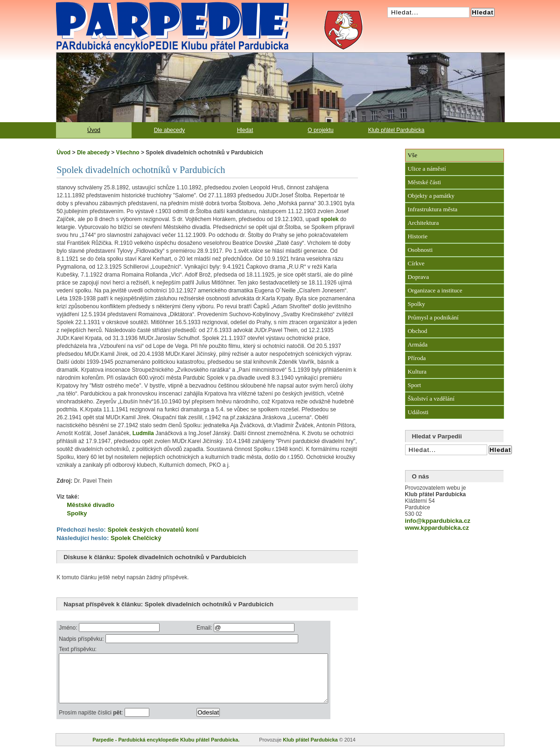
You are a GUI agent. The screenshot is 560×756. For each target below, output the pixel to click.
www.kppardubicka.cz (437, 528)
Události (418, 412)
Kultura (417, 371)
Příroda (417, 358)
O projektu (320, 130)
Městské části (424, 182)
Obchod (418, 331)
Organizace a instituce (435, 290)
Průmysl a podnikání (433, 317)
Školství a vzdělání (431, 399)
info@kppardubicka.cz (438, 521)
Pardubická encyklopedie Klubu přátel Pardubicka (156, 5)
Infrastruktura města (433, 209)
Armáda (418, 344)
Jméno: (69, 628)
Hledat (245, 130)
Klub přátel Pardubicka (396, 130)
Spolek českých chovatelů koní (153, 530)
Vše (413, 155)
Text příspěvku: (78, 649)
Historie (418, 236)
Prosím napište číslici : (92, 722)
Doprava (418, 277)
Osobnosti (420, 250)
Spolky (77, 513)
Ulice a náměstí (427, 169)
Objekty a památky (431, 196)
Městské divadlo (91, 505)
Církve (416, 263)
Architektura (423, 223)
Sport (415, 385)
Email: (222, 628)
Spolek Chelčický (136, 538)
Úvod (94, 130)
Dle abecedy (170, 130)
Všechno (128, 153)
